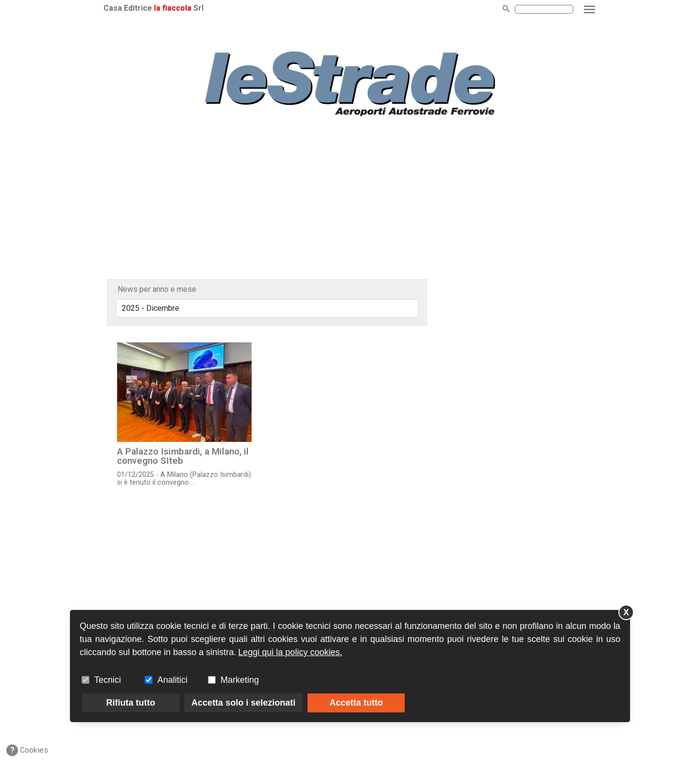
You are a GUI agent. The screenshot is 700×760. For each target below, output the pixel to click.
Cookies (27, 750)
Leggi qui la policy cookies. (290, 652)
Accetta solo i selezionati (243, 703)
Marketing (240, 680)
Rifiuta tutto (131, 703)
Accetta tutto (356, 703)
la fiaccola (173, 8)
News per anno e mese (157, 289)
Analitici (172, 680)
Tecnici (108, 680)
